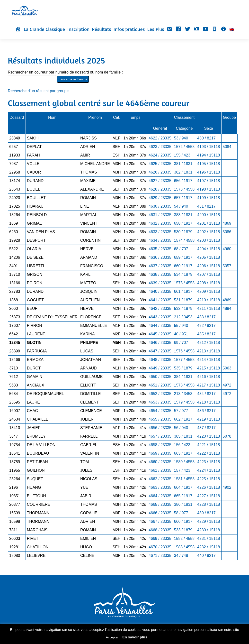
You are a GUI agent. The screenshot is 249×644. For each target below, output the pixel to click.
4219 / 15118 (209, 419)
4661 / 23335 (160, 470)
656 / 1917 (183, 181)
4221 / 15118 (209, 445)
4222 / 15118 (209, 453)
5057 (227, 266)
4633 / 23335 (160, 232)
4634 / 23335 (160, 240)
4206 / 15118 (209, 266)
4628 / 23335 (160, 189)
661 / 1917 (183, 291)
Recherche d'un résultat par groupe (38, 91)
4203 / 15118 (209, 240)
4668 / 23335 (160, 530)
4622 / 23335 (160, 138)
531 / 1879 (183, 300)
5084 (227, 147)
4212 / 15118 (209, 343)
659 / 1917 (183, 257)
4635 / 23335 (160, 249)
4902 (227, 487)
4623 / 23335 (160, 147)
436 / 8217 (206, 411)
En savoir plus (135, 637)
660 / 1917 (183, 266)
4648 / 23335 (160, 360)
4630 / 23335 (160, 206)
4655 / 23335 (160, 419)
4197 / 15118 (209, 181)
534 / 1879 (183, 274)
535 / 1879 (183, 368)
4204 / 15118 (209, 249)
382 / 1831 (183, 172)
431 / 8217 (206, 206)
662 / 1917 (183, 419)
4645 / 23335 (160, 334)
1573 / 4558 (184, 189)
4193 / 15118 (209, 147)
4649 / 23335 (160, 368)
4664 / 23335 (160, 496)
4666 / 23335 (160, 513)
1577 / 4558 (184, 360)
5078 (227, 436)
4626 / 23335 (160, 172)
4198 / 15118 (209, 189)
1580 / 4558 (184, 462)
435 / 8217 (206, 334)
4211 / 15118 (209, 308)
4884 (227, 308)
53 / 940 (181, 138)
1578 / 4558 (184, 385)
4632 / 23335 (160, 223)
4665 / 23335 (160, 504)
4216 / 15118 (209, 377)
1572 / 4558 (184, 147)
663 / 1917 (183, 453)
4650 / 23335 (160, 377)
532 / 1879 (183, 308)
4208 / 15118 (209, 283)
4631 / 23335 (160, 215)
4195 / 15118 (209, 164)
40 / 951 (181, 334)
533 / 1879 (183, 530)
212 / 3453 (183, 317)
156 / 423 (182, 445)
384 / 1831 (183, 377)
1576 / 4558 (184, 351)
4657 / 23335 (160, 436)
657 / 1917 (183, 198)
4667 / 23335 (160, 521)
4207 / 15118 (209, 274)
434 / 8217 (206, 394)
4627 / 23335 (160, 181)
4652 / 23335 (160, 394)
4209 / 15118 (209, 291)
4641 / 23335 (160, 300)
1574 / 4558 (184, 240)
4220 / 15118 (209, 436)
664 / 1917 (183, 487)
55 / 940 (181, 326)
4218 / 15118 (209, 402)
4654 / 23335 (160, 411)
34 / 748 (181, 556)
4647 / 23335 (160, 351)
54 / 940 (181, 206)
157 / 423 (182, 470)
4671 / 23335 (160, 556)
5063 (227, 368)
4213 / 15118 (209, 351)
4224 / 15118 (209, 470)
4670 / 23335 (160, 547)
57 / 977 (181, 411)
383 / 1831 (183, 215)
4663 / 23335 (160, 487)
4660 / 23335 (160, 462)
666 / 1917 (183, 521)
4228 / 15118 (209, 504)
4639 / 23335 (160, 283)
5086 (227, 232)
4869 (227, 223)
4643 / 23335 (160, 317)
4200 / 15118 (209, 215)
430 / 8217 (206, 138)
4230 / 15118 (209, 530)
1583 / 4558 (184, 547)
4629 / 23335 (160, 198)
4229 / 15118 (209, 521)
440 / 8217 (206, 556)
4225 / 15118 (209, 479)
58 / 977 (181, 513)
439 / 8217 (206, 513)
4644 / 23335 (160, 326)
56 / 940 (181, 428)
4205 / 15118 (209, 257)
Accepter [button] (112, 637)
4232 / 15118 (209, 547)
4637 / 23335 (160, 266)
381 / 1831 (183, 164)
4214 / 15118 (209, 360)
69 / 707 (181, 343)
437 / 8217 (206, 428)
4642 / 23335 (160, 308)
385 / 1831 (183, 436)
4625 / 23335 (160, 164)
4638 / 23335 (160, 274)
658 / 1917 (183, 223)
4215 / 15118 (209, 368)
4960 (227, 249)
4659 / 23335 (160, 453)
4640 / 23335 (160, 291)
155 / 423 (182, 155)
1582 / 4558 (184, 538)
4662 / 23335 (160, 479)
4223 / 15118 (209, 462)
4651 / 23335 (160, 385)
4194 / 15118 (209, 155)
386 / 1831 (183, 504)
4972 (227, 385)
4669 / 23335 (160, 538)
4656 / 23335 (160, 428)
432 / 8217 (206, 326)
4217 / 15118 (209, 385)
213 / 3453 (183, 394)
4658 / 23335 (160, 445)
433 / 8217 (206, 317)
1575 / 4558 (184, 283)
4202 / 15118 (209, 232)
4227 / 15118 (209, 496)
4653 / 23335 (160, 402)
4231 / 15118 (209, 538)
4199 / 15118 (209, 198)
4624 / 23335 (160, 155)
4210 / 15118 (209, 300)
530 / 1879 (183, 232)
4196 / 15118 (209, 172)
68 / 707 (181, 249)
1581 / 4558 (184, 479)
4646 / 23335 (160, 343)
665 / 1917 (183, 496)
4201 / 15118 (209, 223)
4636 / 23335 (160, 257)
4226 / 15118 (209, 487)
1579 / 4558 (184, 402)
